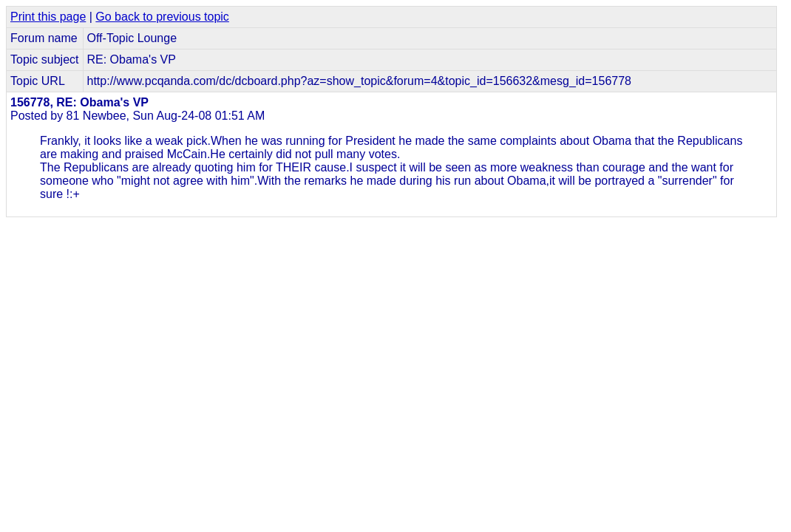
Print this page (48, 17)
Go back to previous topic (162, 17)
